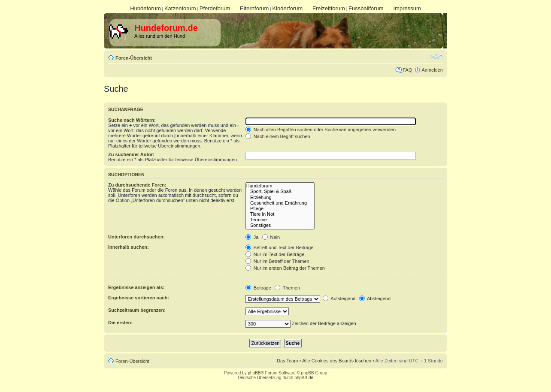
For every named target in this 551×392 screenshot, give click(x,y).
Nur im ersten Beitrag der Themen (285, 268)
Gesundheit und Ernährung (280, 203)
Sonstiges (280, 225)
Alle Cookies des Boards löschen (337, 361)
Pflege (280, 209)
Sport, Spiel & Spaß (280, 191)
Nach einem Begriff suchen (278, 136)
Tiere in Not (280, 214)
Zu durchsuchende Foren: (137, 185)
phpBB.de (304, 378)
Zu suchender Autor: (131, 154)
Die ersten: (120, 323)
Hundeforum (145, 8)
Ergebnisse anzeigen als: (136, 287)
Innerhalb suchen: (129, 247)
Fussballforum (366, 8)
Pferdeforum (215, 8)
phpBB (254, 373)
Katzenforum (180, 8)
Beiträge (258, 288)
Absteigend (375, 299)
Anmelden (432, 70)
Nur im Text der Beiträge (275, 254)
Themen (287, 288)
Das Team (287, 361)
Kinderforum (287, 8)
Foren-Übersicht (134, 58)
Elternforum (254, 8)
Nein (271, 237)
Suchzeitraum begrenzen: (137, 310)
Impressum (407, 8)
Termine (280, 220)
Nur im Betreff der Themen (277, 261)
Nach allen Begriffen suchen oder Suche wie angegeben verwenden (321, 130)
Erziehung (280, 198)
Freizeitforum (329, 8)
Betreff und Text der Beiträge (280, 247)
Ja (252, 237)
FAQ (407, 70)
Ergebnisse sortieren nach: (139, 298)
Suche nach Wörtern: (132, 120)
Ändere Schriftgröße (437, 56)
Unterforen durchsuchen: (136, 237)
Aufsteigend (339, 299)
